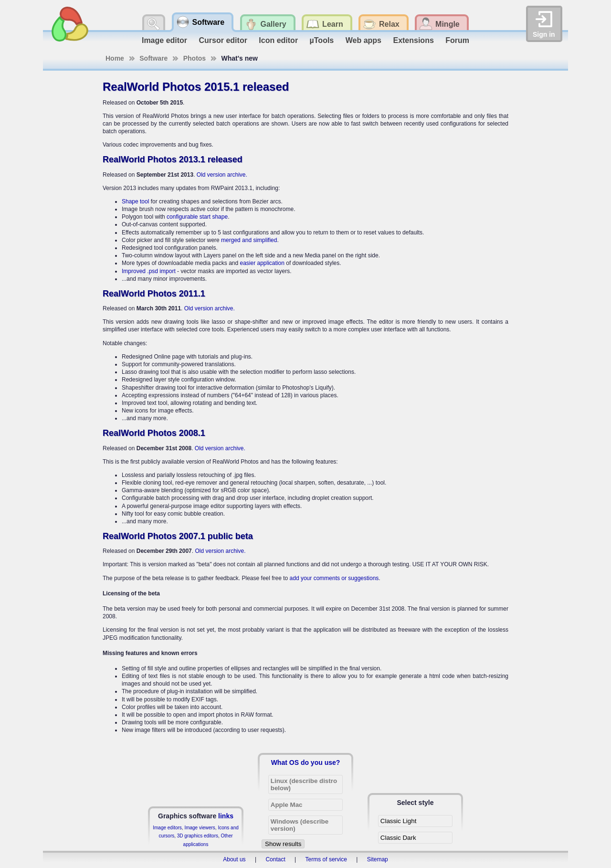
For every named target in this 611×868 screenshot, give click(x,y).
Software (153, 58)
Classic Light (399, 821)
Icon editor (278, 40)
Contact (275, 859)
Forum (457, 40)
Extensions (413, 40)
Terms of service (326, 859)
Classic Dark (398, 838)
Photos (195, 58)
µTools (322, 40)
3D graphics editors (198, 836)
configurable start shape (197, 217)
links (226, 816)
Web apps (363, 40)
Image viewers (200, 828)
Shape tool (135, 201)
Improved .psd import (149, 271)
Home (115, 58)
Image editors (167, 828)
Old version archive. (222, 175)
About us (234, 859)
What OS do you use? (306, 762)
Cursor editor (223, 40)
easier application (262, 263)
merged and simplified (249, 240)
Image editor (164, 40)
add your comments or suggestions (334, 578)
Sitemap (378, 859)
